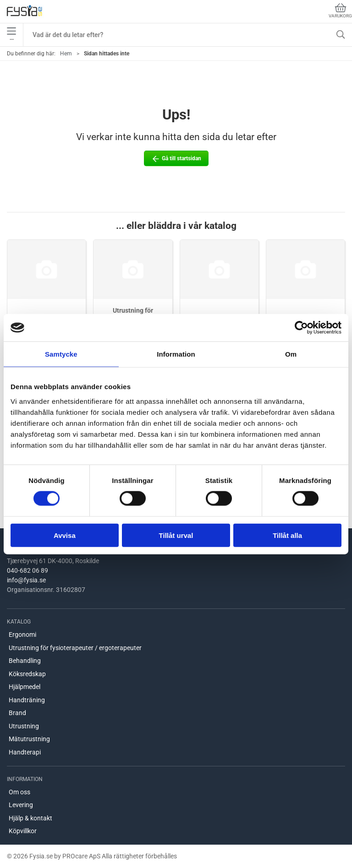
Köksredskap (27, 674)
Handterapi (25, 752)
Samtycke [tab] (61, 354)
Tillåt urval (176, 535)
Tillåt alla (287, 535)
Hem (66, 54)
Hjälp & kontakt (30, 818)
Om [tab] (291, 354)
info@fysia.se (26, 580)
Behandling (25, 661)
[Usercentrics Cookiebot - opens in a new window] (301, 328)
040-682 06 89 (27, 570)
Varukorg (340, 11)
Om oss (19, 792)
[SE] (24, 11)
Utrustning (24, 726)
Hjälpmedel (25, 687)
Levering (21, 805)
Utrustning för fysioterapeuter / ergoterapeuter (75, 648)
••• (11, 35)
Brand (17, 713)
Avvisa (65, 535)
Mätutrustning (29, 739)
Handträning (27, 700)
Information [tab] (176, 354)
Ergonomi (22, 635)
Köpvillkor (23, 831)
